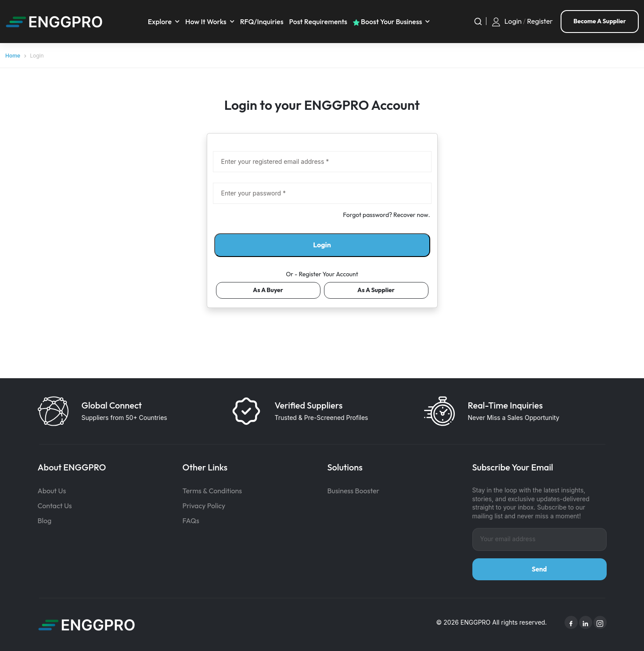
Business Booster (354, 491)
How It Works (206, 22)
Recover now (411, 215)
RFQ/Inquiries (262, 22)
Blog (45, 521)
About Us (52, 491)
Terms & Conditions (212, 491)
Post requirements (318, 22)
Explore (160, 22)
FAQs (191, 521)
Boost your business (388, 22)
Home (13, 56)
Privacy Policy (204, 506)
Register (540, 21)
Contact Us (55, 506)
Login (513, 21)
